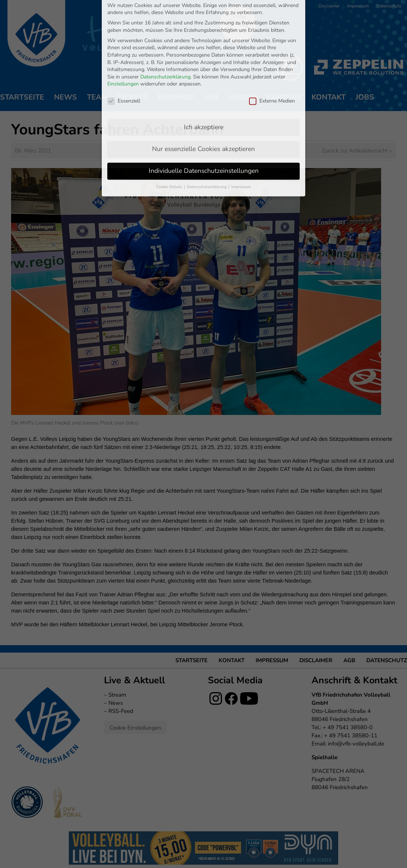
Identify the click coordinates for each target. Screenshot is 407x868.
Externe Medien (272, 46)
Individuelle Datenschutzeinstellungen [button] (204, 115)
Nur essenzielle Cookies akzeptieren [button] (203, 94)
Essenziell (124, 46)
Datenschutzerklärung (165, 22)
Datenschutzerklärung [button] (207, 132)
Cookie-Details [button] (170, 132)
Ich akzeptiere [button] (204, 72)
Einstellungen (123, 29)
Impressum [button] (241, 132)
